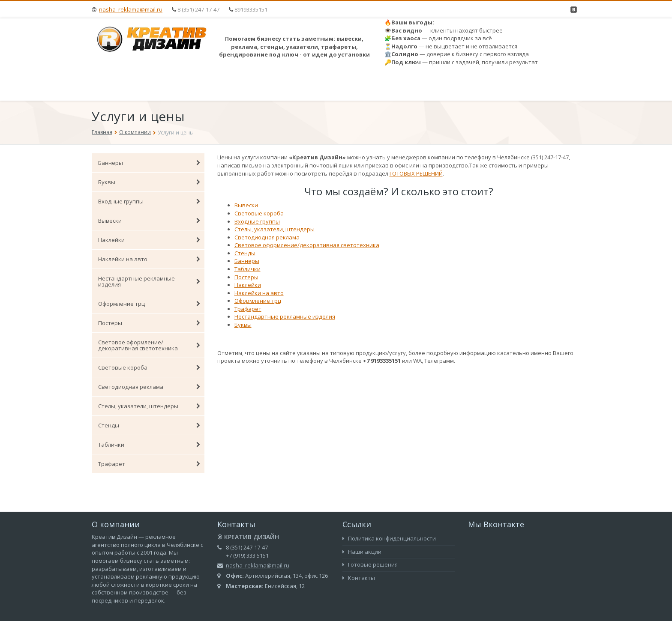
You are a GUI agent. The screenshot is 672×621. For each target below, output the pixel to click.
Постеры (149, 323)
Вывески (149, 221)
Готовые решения (370, 564)
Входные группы (149, 201)
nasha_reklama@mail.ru (131, 9)
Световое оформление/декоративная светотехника (149, 345)
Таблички (149, 445)
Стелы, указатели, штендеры (149, 406)
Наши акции (362, 552)
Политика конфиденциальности (389, 538)
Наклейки (149, 240)
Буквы (149, 182)
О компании (135, 132)
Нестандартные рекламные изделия (149, 281)
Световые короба (149, 367)
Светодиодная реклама (149, 387)
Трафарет (149, 464)
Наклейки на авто (149, 259)
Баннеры (149, 163)
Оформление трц (149, 304)
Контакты (359, 578)
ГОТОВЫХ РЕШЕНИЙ (416, 173)
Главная (102, 132)
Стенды (149, 425)
